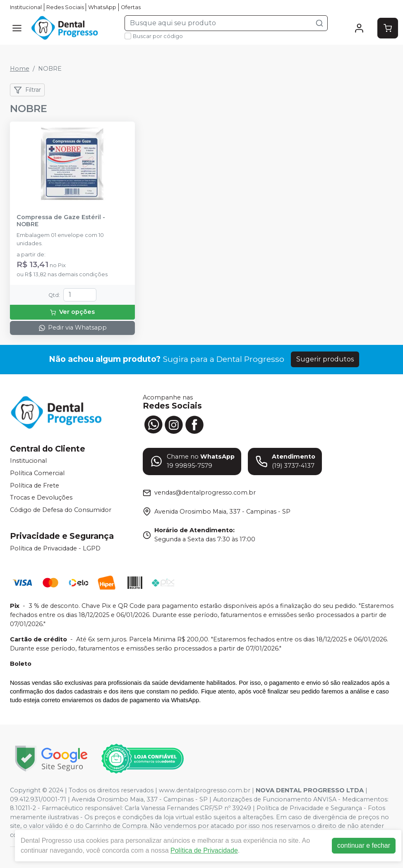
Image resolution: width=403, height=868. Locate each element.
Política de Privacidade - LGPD (55, 548)
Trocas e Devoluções (41, 497)
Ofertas (131, 7)
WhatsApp (102, 7)
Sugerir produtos (325, 359)
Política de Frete (35, 485)
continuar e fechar (364, 845)
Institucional (26, 7)
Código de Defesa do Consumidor (61, 510)
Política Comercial (37, 473)
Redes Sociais (65, 7)
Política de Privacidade (204, 850)
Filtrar (27, 90)
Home (20, 69)
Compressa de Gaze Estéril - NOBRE (61, 221)
